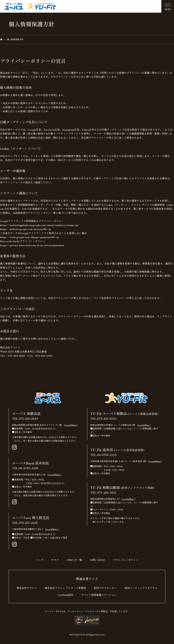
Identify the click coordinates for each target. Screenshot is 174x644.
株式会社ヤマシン (27, 588)
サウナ (55, 560)
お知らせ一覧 (74, 560)
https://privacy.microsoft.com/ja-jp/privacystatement (32, 245)
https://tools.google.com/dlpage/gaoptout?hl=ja (29, 237)
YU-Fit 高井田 (117, 450)
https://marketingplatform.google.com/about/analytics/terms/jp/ (40, 225)
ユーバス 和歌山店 (26, 413)
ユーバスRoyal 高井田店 (31, 463)
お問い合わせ (97, 560)
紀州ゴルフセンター (105, 588)
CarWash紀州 (65, 595)
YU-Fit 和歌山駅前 (122, 487)
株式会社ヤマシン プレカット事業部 (65, 588)
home (1, 39)
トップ (40, 560)
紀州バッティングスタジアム (141, 588)
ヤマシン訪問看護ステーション (99, 595)
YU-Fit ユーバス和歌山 (124, 413)
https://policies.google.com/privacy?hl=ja (25, 229)
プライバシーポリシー (126, 560)
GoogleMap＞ (71, 425)
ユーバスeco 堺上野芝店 (31, 518)
